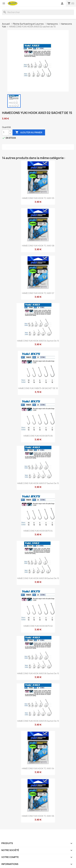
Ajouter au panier (29, 132)
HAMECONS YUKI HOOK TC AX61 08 (38, 246)
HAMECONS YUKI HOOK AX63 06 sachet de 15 (38, 673)
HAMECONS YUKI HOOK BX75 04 (38, 531)
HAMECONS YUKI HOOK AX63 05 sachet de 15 (38, 721)
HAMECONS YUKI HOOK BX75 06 (38, 436)
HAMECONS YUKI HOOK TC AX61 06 (38, 816)
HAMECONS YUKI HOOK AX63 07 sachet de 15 (38, 483)
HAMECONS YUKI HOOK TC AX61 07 (38, 293)
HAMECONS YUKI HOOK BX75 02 (38, 626)
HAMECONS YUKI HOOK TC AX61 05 (38, 198)
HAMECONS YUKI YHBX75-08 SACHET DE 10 (38, 388)
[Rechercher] (38, 12)
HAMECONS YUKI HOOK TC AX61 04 (38, 768)
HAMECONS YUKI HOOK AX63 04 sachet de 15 (38, 341)
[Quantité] (5, 132)
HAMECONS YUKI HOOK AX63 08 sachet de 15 (38, 578)
